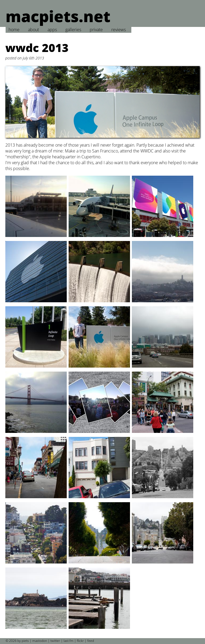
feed (91, 641)
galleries (73, 30)
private (96, 30)
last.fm (68, 641)
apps (52, 30)
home (14, 30)
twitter (55, 641)
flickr (80, 641)
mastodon (40, 641)
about (33, 30)
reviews (119, 30)
